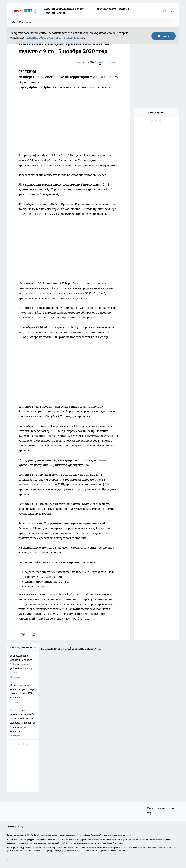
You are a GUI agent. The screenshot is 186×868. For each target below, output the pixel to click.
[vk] (23, 635)
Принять (164, 36)
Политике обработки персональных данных (54, 38)
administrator (109, 62)
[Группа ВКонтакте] (149, 813)
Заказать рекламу (15, 827)
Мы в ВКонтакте (21, 22)
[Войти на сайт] (173, 11)
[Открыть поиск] (164, 11)
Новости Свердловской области (65, 9)
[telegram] (34, 635)
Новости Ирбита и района (112, 9)
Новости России (54, 13)
